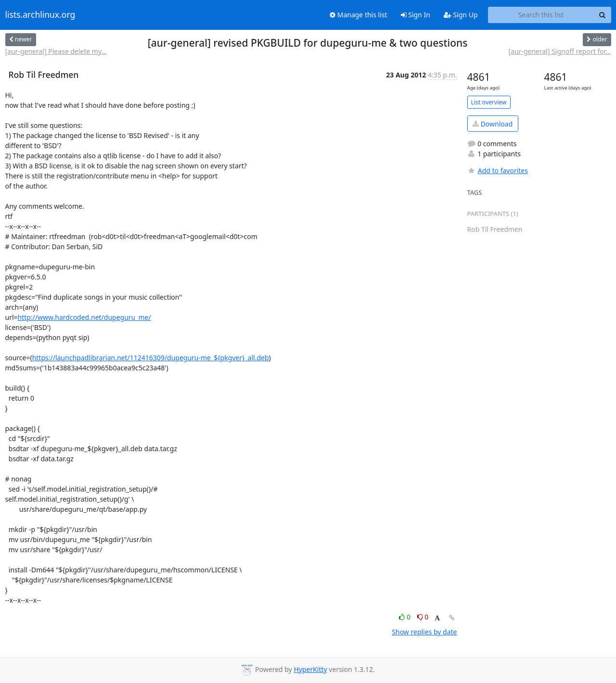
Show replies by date (424, 632)
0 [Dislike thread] (423, 617)
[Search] (603, 15)
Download (493, 124)
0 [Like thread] (405, 617)
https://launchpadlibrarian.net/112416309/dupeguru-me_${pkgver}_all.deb (151, 358)
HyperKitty (310, 669)
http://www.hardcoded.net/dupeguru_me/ (84, 317)
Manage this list (359, 15)
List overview (489, 102)
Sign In (416, 15)
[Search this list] (541, 15)
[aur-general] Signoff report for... (559, 51)
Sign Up (461, 15)
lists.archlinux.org (40, 15)
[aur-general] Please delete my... (56, 51)
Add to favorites (498, 171)
